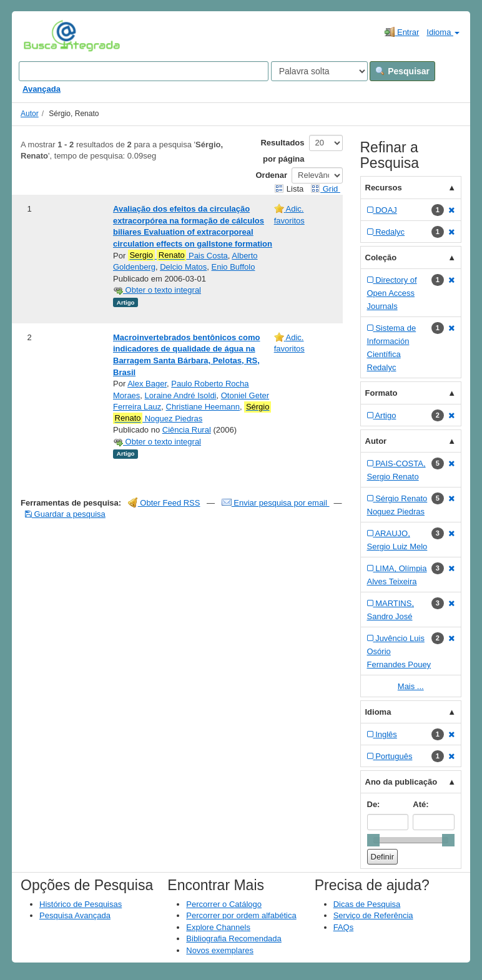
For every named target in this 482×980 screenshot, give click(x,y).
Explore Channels (218, 927)
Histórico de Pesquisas (81, 904)
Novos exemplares (220, 950)
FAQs (344, 927)
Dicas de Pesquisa (367, 904)
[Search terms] (144, 71)
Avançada (42, 89)
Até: (421, 804)
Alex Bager (147, 384)
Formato (381, 393)
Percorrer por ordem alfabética (241, 915)
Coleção (381, 257)
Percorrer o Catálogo (224, 904)
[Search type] (319, 71)
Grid (325, 189)
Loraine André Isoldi (181, 395)
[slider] (373, 840)
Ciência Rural (187, 430)
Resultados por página (282, 151)
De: (374, 804)
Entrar (402, 32)
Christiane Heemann (203, 407)
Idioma (443, 32)
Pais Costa (178, 255)
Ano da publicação (401, 782)
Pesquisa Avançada (75, 915)
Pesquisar (402, 71)
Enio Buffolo (234, 267)
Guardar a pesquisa (65, 514)
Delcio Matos (183, 267)
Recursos (384, 188)
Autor (30, 114)
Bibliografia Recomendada (234, 938)
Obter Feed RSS (164, 503)
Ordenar (272, 175)
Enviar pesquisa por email (276, 503)
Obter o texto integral (157, 290)
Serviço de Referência (373, 915)
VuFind (43, 36)
